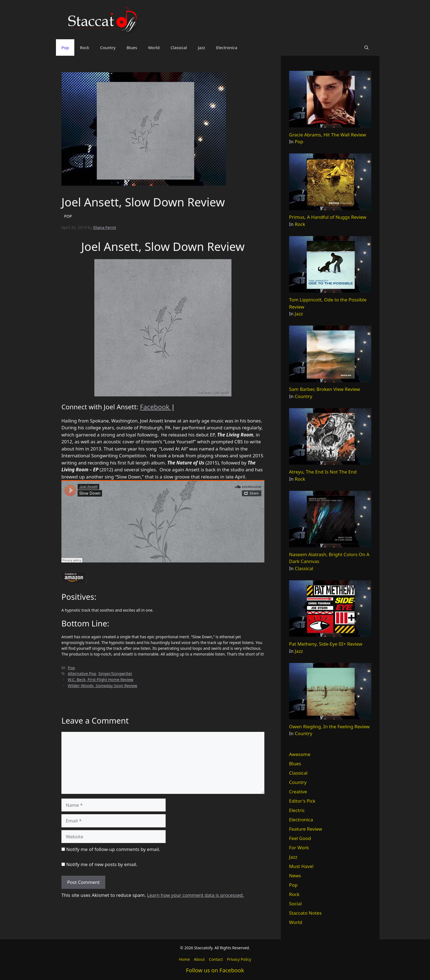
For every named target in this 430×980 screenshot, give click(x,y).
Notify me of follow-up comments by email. (113, 849)
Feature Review (306, 829)
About (199, 959)
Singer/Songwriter (115, 674)
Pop (65, 47)
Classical (179, 47)
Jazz (201, 47)
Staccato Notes (305, 913)
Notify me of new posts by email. (102, 864)
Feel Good (300, 838)
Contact (216, 959)
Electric (297, 810)
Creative (298, 792)
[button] (367, 47)
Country (108, 47)
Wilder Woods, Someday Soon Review (102, 686)
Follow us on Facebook (215, 970)
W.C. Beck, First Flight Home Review (101, 680)
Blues (132, 47)
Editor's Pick (302, 801)
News (295, 876)
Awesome (300, 754)
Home (184, 959)
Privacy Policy (239, 959)
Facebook (155, 407)
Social (295, 904)
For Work (299, 848)
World (154, 47)
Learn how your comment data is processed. (195, 895)
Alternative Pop (82, 674)
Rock (84, 47)
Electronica (227, 47)
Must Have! (301, 866)
